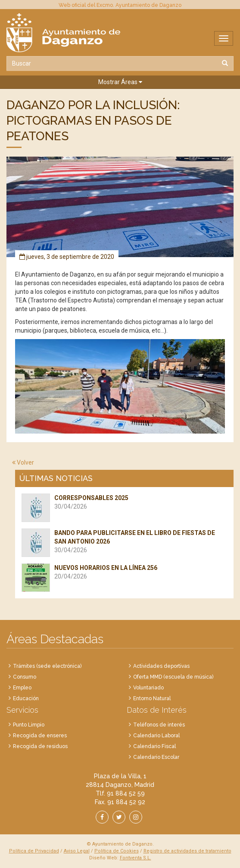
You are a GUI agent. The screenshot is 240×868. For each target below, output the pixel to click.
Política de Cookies (117, 851)
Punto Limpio (29, 725)
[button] (120, 82)
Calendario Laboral (156, 736)
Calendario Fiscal (154, 746)
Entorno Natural (152, 698)
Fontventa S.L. (136, 858)
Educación (26, 698)
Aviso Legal (77, 851)
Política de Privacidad (34, 851)
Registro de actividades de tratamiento (187, 851)
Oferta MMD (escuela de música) (173, 677)
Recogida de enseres (40, 736)
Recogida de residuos (40, 746)
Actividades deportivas (161, 666)
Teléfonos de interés (159, 725)
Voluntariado (148, 688)
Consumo (25, 677)
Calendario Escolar (156, 757)
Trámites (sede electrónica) (47, 666)
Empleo (22, 688)
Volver (23, 462)
